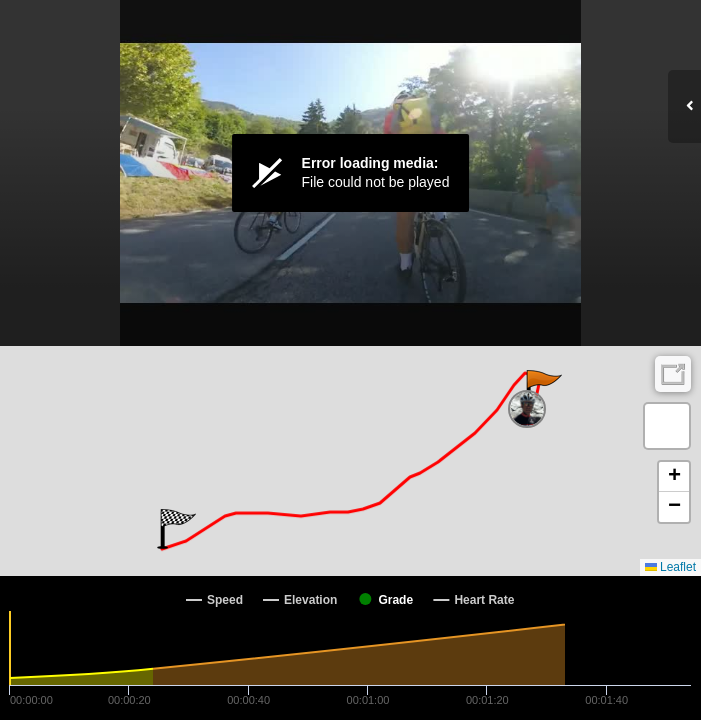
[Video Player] (350, 173)
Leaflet (670, 567)
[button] (542, 390)
